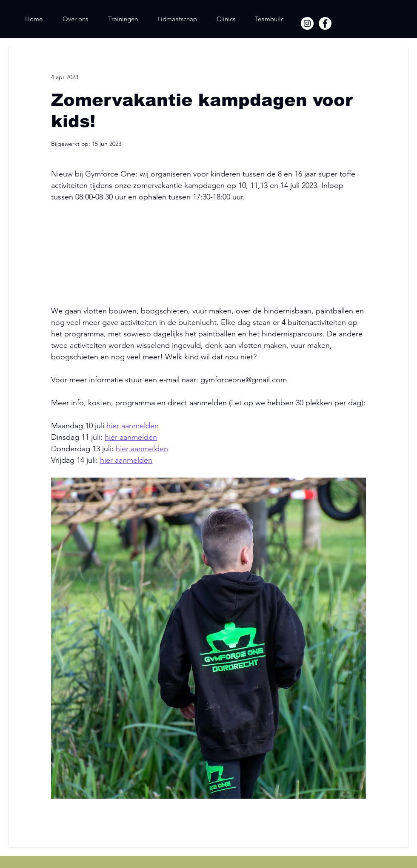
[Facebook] (325, 23)
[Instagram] (307, 23)
